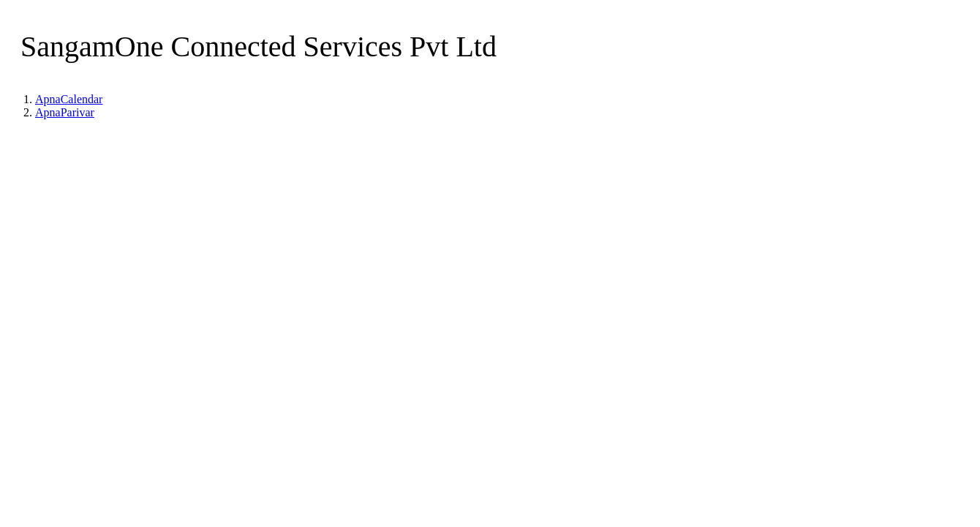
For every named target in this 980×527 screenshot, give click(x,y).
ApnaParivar (65, 112)
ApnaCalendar (69, 99)
